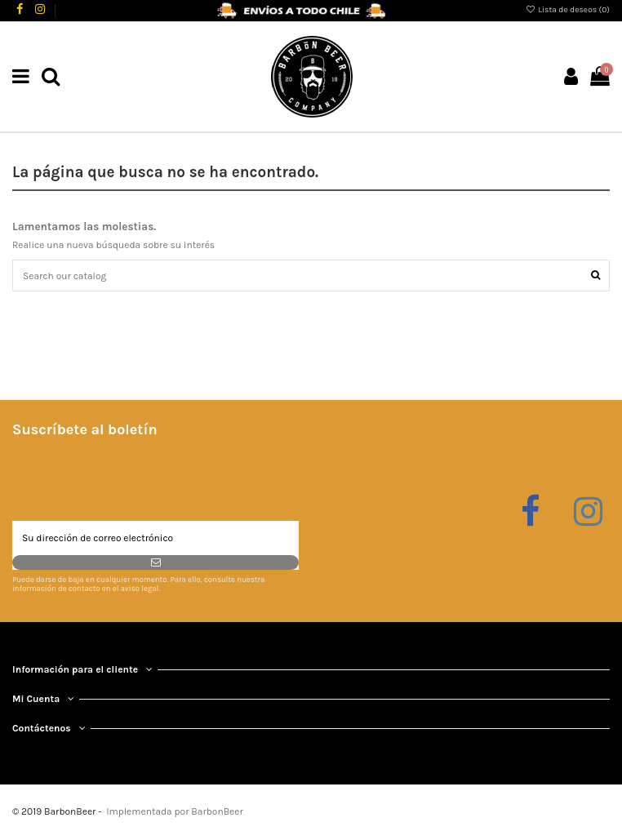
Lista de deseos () (567, 10)
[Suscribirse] (155, 562)
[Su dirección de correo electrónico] (155, 538)
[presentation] (136, 481)
